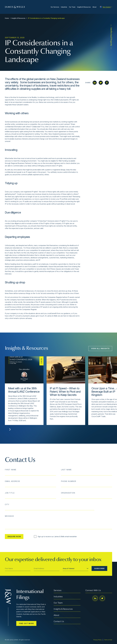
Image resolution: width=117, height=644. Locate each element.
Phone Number (69, 481)
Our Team (72, 7)
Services (58, 590)
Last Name (66, 470)
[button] (10, 429)
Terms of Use (108, 640)
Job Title (10, 493)
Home (7, 18)
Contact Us (59, 621)
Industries (64, 7)
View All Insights (100, 349)
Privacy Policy (98, 640)
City (7, 504)
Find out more (26, 623)
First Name (11, 470)
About (94, 7)
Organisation (68, 493)
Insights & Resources (84, 7)
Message (9, 516)
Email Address (12, 481)
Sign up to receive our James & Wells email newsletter (55, 537)
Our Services (55, 7)
